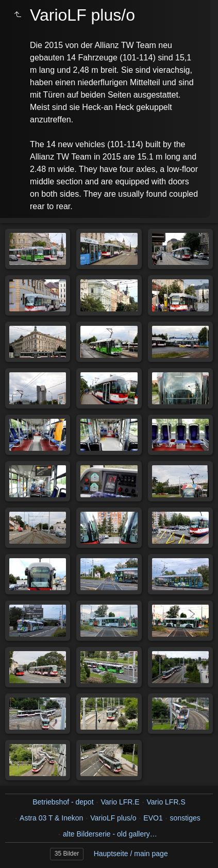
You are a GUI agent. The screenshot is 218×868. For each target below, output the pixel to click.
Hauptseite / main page (131, 854)
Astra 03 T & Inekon (51, 818)
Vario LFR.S (166, 802)
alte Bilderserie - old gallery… (110, 834)
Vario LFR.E (120, 802)
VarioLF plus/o (113, 818)
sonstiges (185, 818)
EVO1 (153, 818)
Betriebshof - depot (63, 802)
